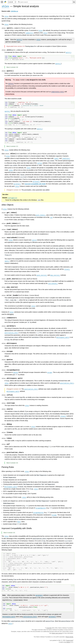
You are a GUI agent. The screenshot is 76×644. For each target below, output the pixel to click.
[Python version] (12, 2)
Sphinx (68, 642)
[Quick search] (45, 2)
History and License (57, 633)
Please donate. (69, 637)
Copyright (49, 628)
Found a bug (69, 640)
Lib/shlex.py (14, 11)
